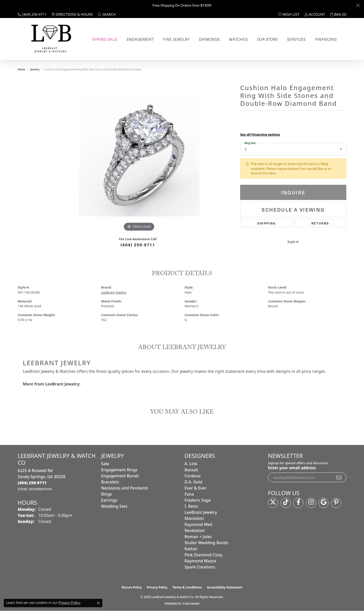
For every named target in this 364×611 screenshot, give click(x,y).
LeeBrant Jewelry (114, 292)
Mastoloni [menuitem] (194, 518)
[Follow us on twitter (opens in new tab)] (273, 503)
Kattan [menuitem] (191, 549)
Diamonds (209, 39)
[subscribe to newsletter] (339, 477)
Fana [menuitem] (189, 494)
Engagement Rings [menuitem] (119, 470)
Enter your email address (292, 468)
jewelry (35, 69)
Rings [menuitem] (106, 494)
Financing (326, 39)
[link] (32, 14)
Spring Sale (105, 39)
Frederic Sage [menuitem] (198, 500)
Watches (238, 39)
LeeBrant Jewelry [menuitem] (201, 512)
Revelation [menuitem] (195, 531)
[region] (139, 157)
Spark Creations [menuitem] (200, 567)
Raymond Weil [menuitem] (198, 524)
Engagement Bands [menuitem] (120, 476)
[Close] (358, 5)
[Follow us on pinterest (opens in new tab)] (336, 503)
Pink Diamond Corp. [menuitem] (204, 555)
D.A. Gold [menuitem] (193, 482)
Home (21, 69)
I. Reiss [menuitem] (191, 506)
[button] (107, 14)
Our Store (268, 39)
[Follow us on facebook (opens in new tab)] (298, 503)
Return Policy (132, 587)
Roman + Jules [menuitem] (198, 537)
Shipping (267, 223)
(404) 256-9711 (138, 245)
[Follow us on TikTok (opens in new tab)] (286, 503)
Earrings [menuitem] (109, 500)
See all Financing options (260, 134)
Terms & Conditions (187, 587)
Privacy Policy (157, 587)
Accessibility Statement (224, 587)
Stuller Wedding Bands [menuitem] (206, 543)
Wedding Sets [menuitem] (114, 506)
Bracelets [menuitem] (110, 482)
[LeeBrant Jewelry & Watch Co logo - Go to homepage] (50, 39)
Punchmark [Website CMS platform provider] (191, 604)
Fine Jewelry (176, 39)
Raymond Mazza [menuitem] (200, 561)
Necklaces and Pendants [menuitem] (125, 488)
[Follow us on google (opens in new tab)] (324, 503)
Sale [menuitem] (105, 464)
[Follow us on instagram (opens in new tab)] (311, 503)
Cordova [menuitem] (192, 476)
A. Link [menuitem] (191, 464)
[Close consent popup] (98, 603)
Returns (320, 223)
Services (297, 39)
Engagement (140, 39)
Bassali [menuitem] (191, 470)
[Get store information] (35, 489)
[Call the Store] (32, 483)
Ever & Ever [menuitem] (196, 488)
